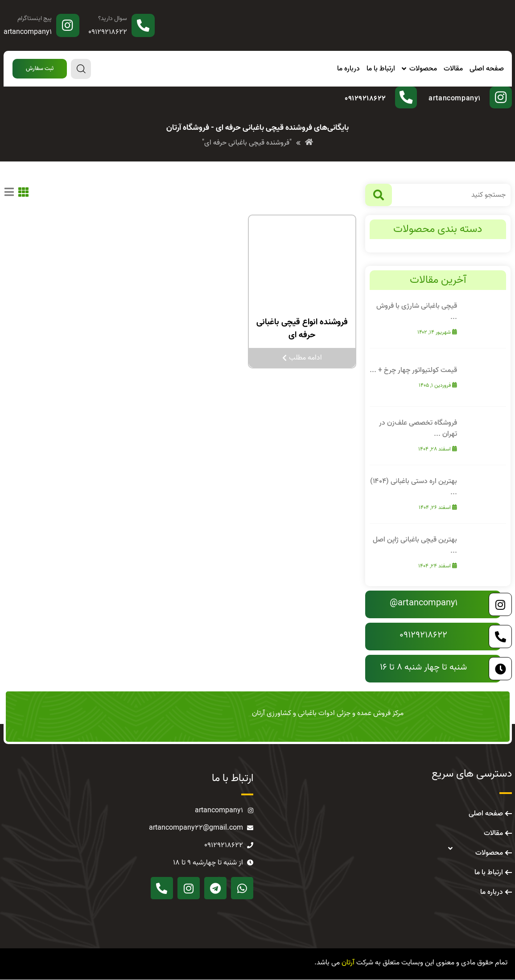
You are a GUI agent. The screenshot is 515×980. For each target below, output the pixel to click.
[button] (40, 69)
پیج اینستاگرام (35, 19)
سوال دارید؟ (113, 19)
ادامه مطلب (302, 358)
